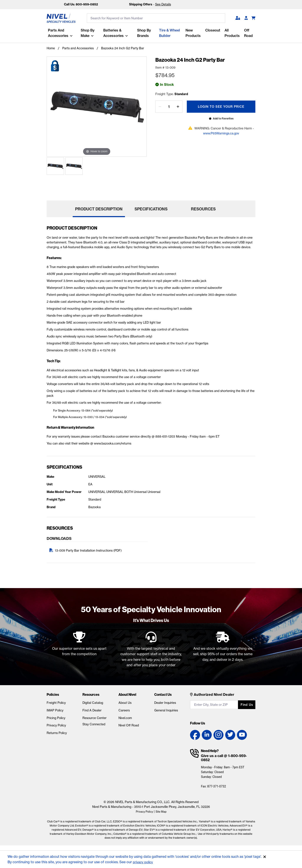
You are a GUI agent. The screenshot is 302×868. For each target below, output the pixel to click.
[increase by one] (178, 107)
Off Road (248, 33)
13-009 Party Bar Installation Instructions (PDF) (88, 552)
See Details (163, 4)
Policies (53, 696)
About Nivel (127, 696)
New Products (193, 33)
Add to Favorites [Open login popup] (223, 118)
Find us (247, 707)
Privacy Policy (56, 727)
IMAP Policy (55, 712)
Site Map (162, 813)
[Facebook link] (195, 737)
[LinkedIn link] (207, 737)
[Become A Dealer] (246, 18)
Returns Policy (57, 735)
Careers (124, 712)
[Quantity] (169, 107)
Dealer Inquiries (165, 705)
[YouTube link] (242, 737)
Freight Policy (56, 705)
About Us (125, 705)
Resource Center (94, 720)
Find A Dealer (92, 712)
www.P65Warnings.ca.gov (221, 133)
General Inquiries (166, 712)
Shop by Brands (144, 33)
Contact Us (163, 696)
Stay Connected (94, 726)
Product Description (99, 211)
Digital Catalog (93, 705)
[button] (238, 18)
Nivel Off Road (129, 727)
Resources (203, 211)
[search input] (156, 18)
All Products (232, 33)
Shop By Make (87, 33)
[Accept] (265, 857)
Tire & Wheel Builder (169, 33)
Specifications (151, 211)
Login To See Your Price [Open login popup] (221, 107)
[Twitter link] (230, 737)
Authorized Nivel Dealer (214, 696)
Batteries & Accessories (113, 33)
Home (51, 48)
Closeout (213, 30)
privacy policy (144, 862)
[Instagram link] (218, 737)
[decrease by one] (160, 107)
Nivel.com (125, 720)
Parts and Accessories (57, 33)
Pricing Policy (56, 720)
